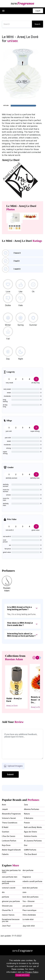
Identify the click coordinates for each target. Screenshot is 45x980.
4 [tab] (29, 379)
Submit (10, 774)
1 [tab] (9, 379)
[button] (3, 11)
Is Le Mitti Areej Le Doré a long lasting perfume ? (19, 608)
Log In (38, 11)
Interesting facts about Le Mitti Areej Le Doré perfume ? (21, 635)
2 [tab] (16, 379)
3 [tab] (23, 379)
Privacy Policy (32, 972)
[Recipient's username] (17, 24)
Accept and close (22, 975)
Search (37, 24)
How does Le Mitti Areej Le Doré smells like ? (20, 624)
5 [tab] (36, 379)
